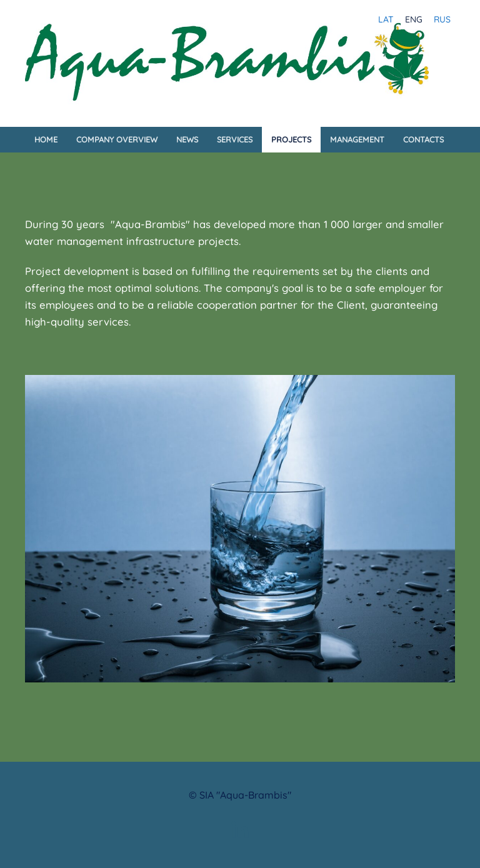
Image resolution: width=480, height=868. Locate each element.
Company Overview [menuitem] (117, 139)
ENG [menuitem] (414, 19)
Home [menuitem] (46, 139)
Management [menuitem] (357, 139)
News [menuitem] (187, 139)
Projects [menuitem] (291, 139)
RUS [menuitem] (442, 19)
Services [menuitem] (235, 139)
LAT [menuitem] (386, 19)
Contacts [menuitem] (423, 139)
